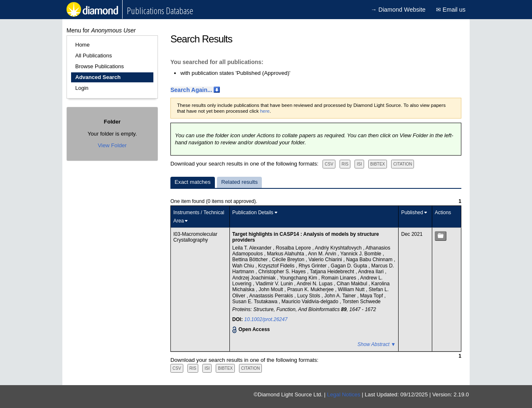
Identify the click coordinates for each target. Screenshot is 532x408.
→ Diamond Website (398, 10)
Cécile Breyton (289, 260)
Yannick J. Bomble (362, 254)
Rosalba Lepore (294, 248)
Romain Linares (339, 278)
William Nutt (352, 289)
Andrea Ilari (371, 272)
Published (412, 213)
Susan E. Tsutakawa (256, 302)
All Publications (94, 56)
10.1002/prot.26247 (266, 319)
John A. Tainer (341, 296)
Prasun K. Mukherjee (311, 289)
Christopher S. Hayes (283, 272)
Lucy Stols (309, 296)
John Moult (271, 289)
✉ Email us (451, 10)
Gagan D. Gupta (350, 266)
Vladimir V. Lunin (275, 284)
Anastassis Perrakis (272, 296)
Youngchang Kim (299, 278)
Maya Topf (372, 296)
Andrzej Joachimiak (255, 278)
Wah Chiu (244, 266)
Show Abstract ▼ (377, 344)
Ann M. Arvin (323, 254)
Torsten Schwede (362, 302)
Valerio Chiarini (326, 260)
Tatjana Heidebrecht (332, 272)
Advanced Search (98, 77)
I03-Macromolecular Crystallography (195, 237)
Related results (239, 182)
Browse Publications (100, 66)
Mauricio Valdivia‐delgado (310, 302)
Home (83, 45)
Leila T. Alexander (253, 248)
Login (82, 88)
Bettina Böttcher (251, 260)
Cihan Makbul (353, 284)
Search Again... (191, 90)
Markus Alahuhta (286, 254)
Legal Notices (344, 394)
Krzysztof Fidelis (277, 266)
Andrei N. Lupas (315, 284)
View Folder (112, 145)
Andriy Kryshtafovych (339, 248)
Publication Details (253, 213)
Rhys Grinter (313, 266)
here (265, 111)
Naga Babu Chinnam (370, 260)
